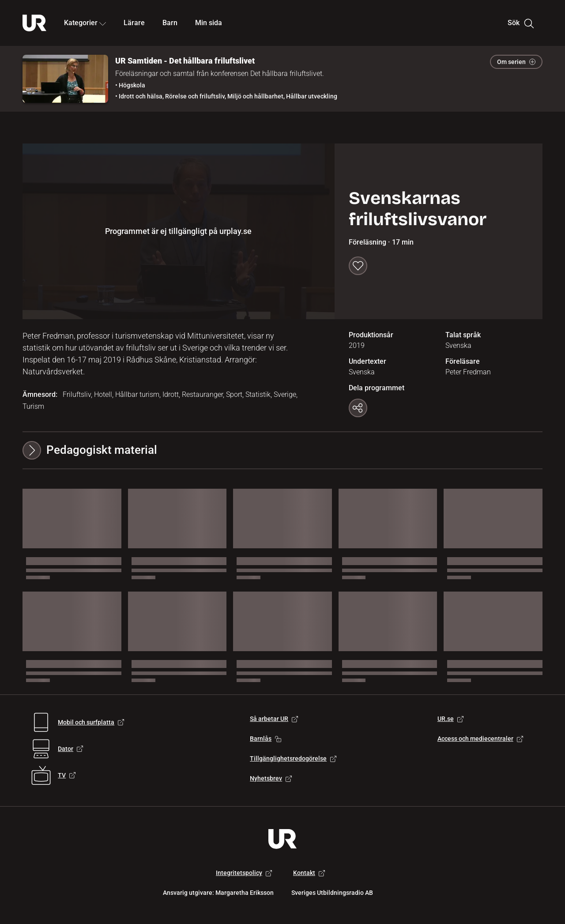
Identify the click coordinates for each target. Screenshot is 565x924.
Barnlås (266, 739)
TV (67, 775)
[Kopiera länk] (358, 408)
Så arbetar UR (274, 719)
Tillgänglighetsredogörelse (293, 758)
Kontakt (309, 873)
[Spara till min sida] (358, 266)
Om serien (516, 62)
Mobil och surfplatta (91, 722)
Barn (170, 23)
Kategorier (85, 23)
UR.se (450, 719)
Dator (70, 749)
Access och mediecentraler (480, 739)
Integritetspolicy (244, 873)
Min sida (209, 23)
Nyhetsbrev (271, 778)
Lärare (134, 23)
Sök (521, 23)
